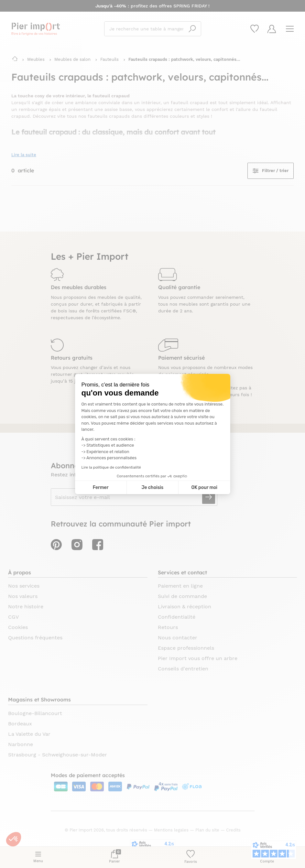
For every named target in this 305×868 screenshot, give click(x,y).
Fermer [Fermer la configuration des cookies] (101, 488)
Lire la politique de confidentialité (111, 467)
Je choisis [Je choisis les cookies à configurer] (152, 488)
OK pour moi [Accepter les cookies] (204, 488)
